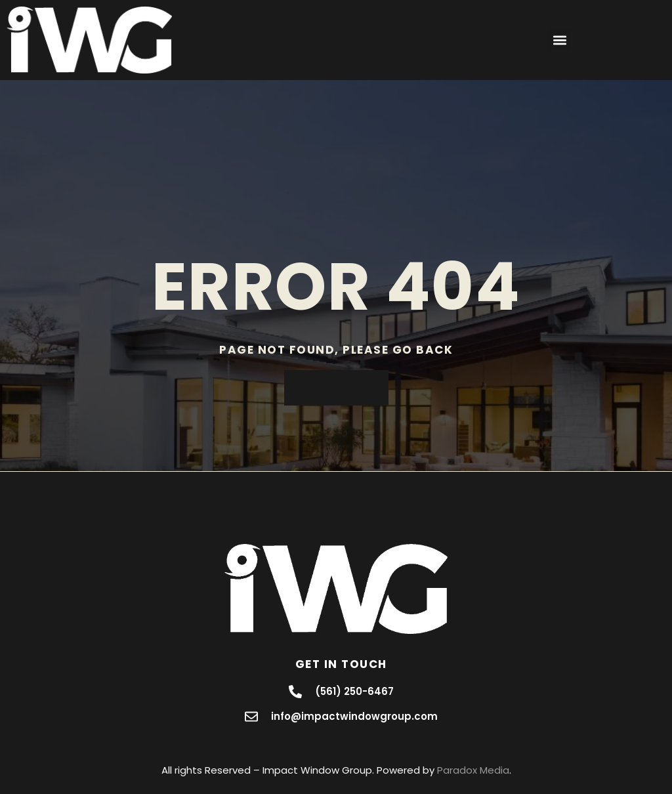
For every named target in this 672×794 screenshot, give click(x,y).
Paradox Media (473, 770)
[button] (560, 40)
